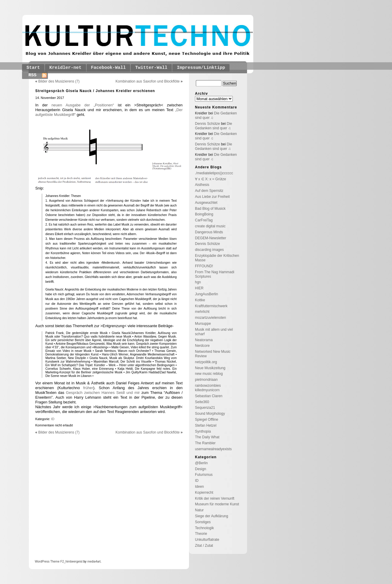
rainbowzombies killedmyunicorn (208, 388)
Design (200, 469)
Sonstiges (203, 522)
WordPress (42, 562)
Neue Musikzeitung (210, 368)
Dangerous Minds (209, 232)
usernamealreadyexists (213, 449)
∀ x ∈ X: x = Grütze (210, 179)
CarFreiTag (204, 220)
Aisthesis (202, 185)
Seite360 (202, 402)
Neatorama (204, 340)
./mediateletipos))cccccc (214, 173)
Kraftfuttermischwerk (211, 306)
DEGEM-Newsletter (211, 238)
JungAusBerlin (206, 294)
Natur (199, 510)
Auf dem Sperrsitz (209, 191)
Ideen (199, 487)
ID (53, 419)
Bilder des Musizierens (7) (59, 81)
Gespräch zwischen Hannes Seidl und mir (103, 393)
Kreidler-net (65, 68)
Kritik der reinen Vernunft (215, 498)
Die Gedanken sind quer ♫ (214, 126)
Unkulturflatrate (207, 540)
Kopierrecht (204, 493)
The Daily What (207, 437)
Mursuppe (203, 324)
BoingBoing (204, 214)
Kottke (200, 300)
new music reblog (209, 374)
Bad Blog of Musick (210, 209)
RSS (33, 75)
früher (88, 388)
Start (33, 68)
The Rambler (205, 443)
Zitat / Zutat (204, 546)
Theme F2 (57, 562)
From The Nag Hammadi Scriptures (215, 274)
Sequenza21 (205, 408)
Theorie (201, 534)
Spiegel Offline (207, 420)
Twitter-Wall (151, 68)
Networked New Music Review (213, 354)
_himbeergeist (73, 562)
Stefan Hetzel (206, 425)
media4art (94, 562)
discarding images (209, 250)
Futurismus (204, 475)
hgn (198, 282)
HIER (199, 288)
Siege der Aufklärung (211, 516)
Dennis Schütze (207, 124)
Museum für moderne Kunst (217, 504)
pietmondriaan (206, 380)
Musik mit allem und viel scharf (214, 332)
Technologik (204, 528)
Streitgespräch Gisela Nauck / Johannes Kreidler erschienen (95, 91)
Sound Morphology (210, 414)
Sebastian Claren (209, 396)
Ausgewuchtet (206, 203)
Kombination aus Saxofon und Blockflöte (147, 81)
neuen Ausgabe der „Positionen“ (83, 105)
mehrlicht (202, 312)
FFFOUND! (204, 266)
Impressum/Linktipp (201, 68)
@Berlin (201, 463)
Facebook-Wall (108, 68)
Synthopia (203, 431)
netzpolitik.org (206, 362)
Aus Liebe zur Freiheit (212, 197)
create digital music (210, 226)
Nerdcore (202, 346)
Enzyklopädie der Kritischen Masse (217, 258)
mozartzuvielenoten (210, 318)
